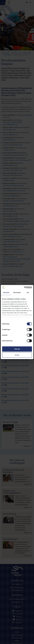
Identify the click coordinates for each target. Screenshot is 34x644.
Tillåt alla (17, 349)
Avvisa (17, 355)
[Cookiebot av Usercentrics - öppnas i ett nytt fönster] (24, 288)
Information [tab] (17, 292)
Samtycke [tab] (6, 292)
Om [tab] (28, 292)
